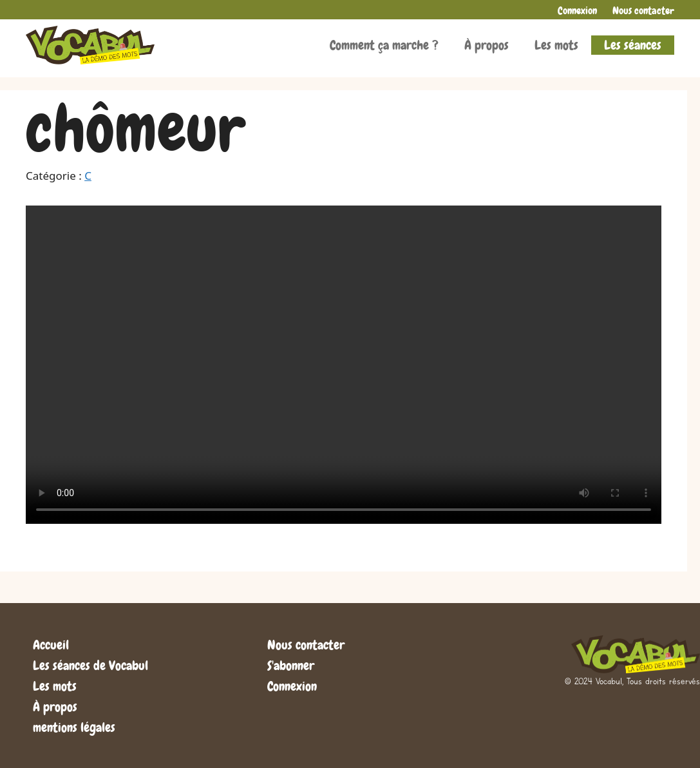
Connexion (577, 11)
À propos (487, 45)
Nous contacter (643, 11)
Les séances (633, 45)
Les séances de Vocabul (90, 666)
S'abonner (291, 666)
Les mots (556, 45)
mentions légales (74, 727)
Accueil (51, 645)
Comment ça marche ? (384, 45)
